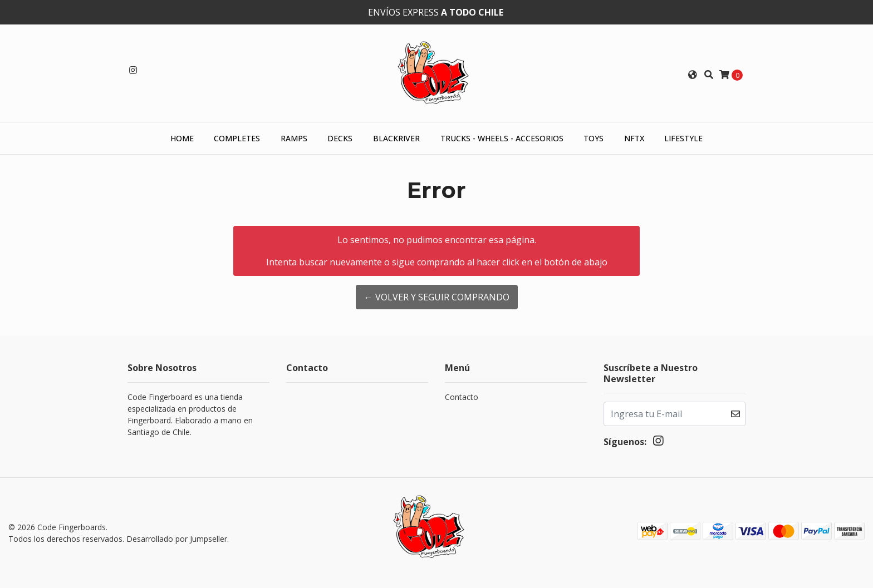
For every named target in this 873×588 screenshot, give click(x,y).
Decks (340, 138)
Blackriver (396, 138)
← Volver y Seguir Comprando (437, 297)
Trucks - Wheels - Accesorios (502, 138)
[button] (693, 75)
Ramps (294, 138)
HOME (182, 138)
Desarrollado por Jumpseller (177, 539)
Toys (594, 138)
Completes (237, 138)
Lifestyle (683, 138)
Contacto (462, 397)
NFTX (634, 138)
